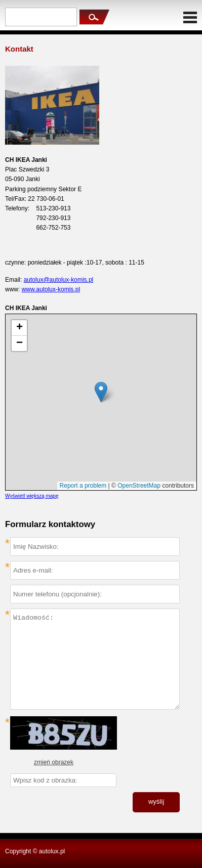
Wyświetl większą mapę (32, 496)
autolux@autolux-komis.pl (59, 280)
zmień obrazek (54, 762)
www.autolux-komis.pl (51, 289)
